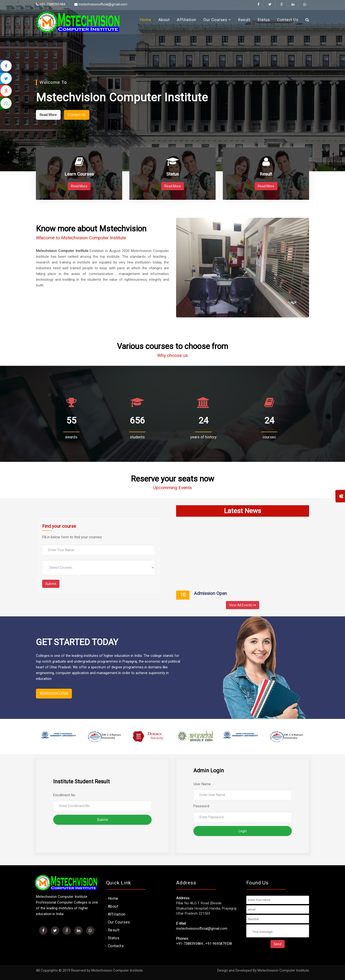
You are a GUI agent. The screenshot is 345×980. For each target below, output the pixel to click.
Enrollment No (64, 795)
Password (201, 806)
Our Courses (217, 20)
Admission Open (210, 597)
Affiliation (187, 20)
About (164, 20)
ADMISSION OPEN (54, 693)
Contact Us (288, 20)
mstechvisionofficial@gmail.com (101, 4)
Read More (71, 115)
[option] (59, 736)
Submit (51, 584)
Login (243, 831)
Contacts (116, 946)
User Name (202, 784)
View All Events (243, 605)
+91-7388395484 (189, 944)
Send (278, 944)
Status (264, 20)
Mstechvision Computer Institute (283, 970)
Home (146, 20)
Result (244, 20)
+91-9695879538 (219, 944)
